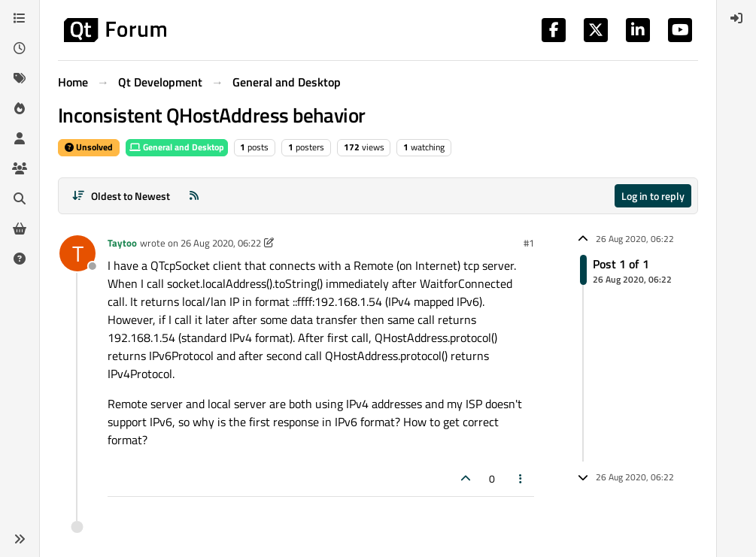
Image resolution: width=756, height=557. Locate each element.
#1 (529, 243)
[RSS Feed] (194, 196)
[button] (20, 539)
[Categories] (20, 18)
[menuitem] (736, 18)
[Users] (20, 138)
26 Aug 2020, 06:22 (221, 243)
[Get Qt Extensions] (20, 229)
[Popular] (20, 108)
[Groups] (20, 168)
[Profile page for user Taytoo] (77, 253)
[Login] (736, 18)
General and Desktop (177, 147)
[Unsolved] (20, 259)
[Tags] (20, 78)
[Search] (20, 198)
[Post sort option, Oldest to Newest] (121, 196)
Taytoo (122, 243)
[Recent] (20, 48)
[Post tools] (521, 478)
